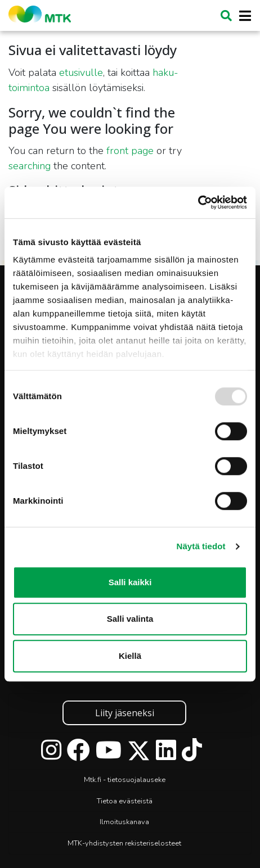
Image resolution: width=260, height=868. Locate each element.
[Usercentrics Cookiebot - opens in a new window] (198, 202)
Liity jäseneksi (125, 713)
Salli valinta (130, 619)
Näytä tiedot (201, 546)
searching (30, 166)
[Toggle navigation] (242, 16)
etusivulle (81, 73)
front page (130, 151)
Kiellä (130, 656)
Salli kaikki (130, 582)
